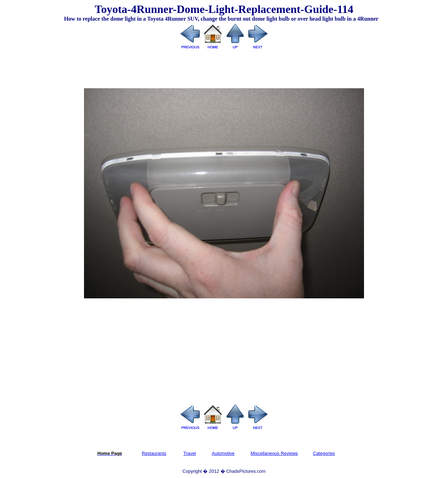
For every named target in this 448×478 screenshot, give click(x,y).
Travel (190, 453)
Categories (324, 453)
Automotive (223, 453)
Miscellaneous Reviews (274, 453)
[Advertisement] (224, 66)
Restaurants (154, 453)
